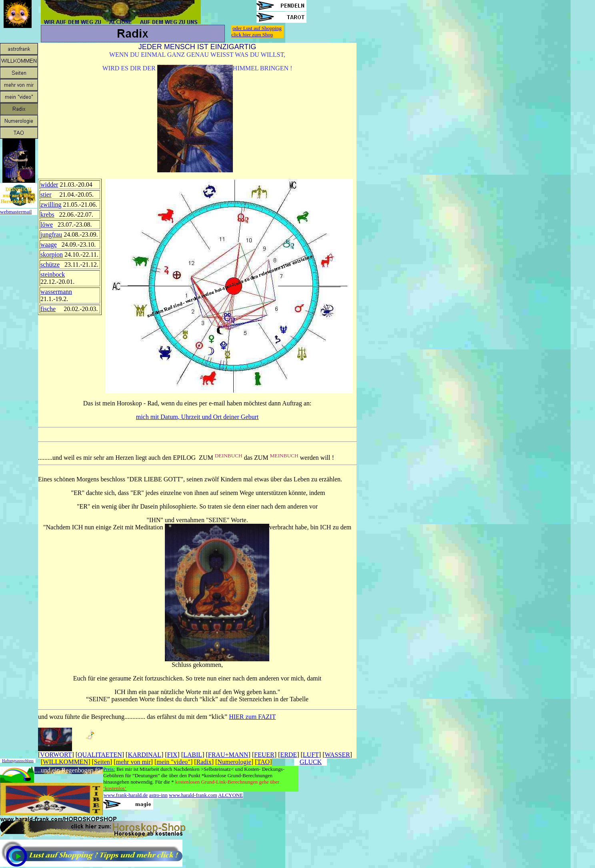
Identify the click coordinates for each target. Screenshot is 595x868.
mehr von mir (133, 762)
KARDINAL (144, 755)
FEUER (264, 755)
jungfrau (51, 234)
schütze (50, 264)
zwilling (51, 205)
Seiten (102, 762)
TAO (263, 762)
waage (49, 244)
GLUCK (311, 762)
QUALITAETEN (100, 755)
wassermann (56, 292)
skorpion (52, 254)
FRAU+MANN (228, 755)
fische (48, 309)
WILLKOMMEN (65, 762)
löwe (47, 224)
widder (49, 185)
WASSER (337, 755)
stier (46, 195)
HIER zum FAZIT (252, 717)
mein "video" (173, 762)
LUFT (311, 755)
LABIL (193, 755)
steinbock (53, 274)
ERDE (288, 755)
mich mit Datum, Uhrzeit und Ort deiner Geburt (197, 417)
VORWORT (56, 755)
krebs (47, 215)
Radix (204, 762)
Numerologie (234, 762)
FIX (172, 755)
